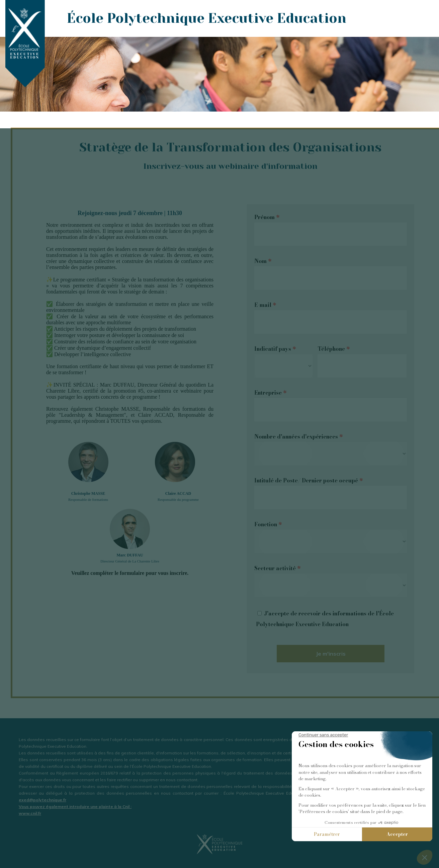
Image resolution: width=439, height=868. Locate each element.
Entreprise (270, 393)
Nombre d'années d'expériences (298, 437)
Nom (263, 261)
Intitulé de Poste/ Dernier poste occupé (309, 480)
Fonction (268, 524)
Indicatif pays (275, 349)
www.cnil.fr (30, 813)
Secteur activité (277, 568)
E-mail (265, 305)
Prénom (267, 217)
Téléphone (334, 349)
